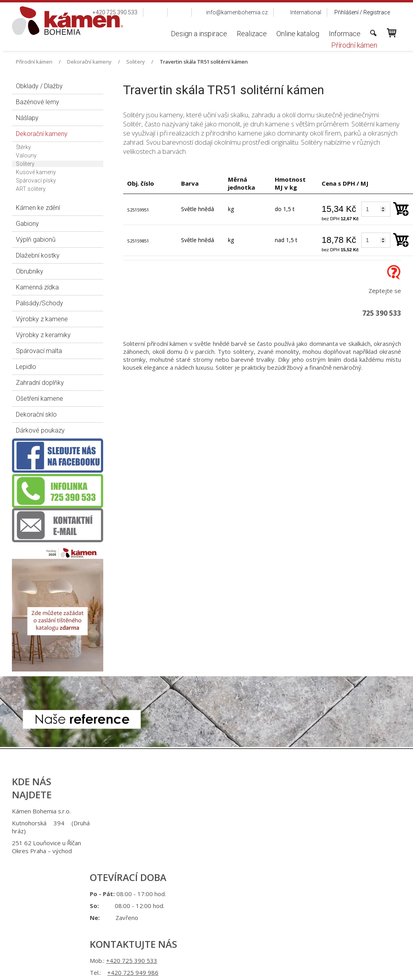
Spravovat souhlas (337, 884)
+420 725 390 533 (214, 811)
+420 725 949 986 (215, 823)
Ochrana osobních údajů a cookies (270, 884)
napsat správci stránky (199, 884)
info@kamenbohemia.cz (218, 843)
